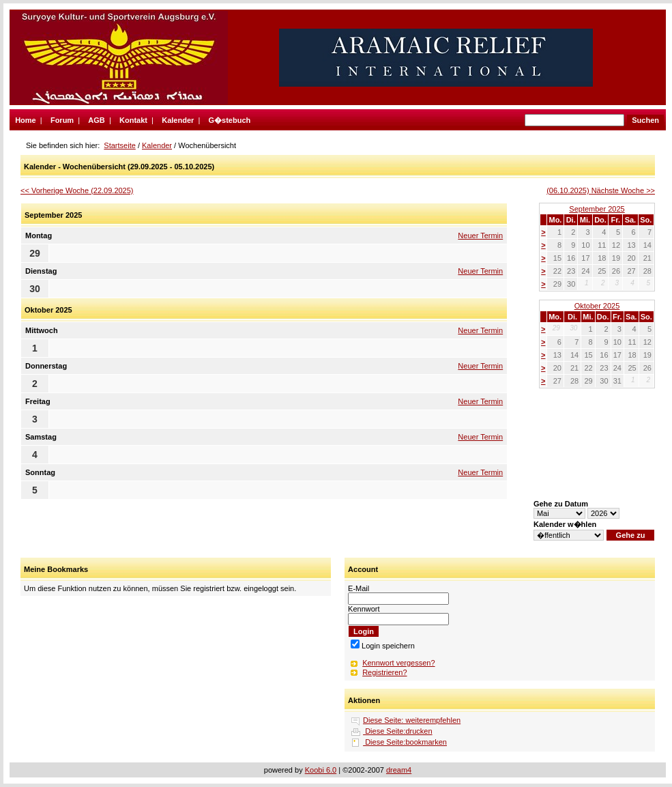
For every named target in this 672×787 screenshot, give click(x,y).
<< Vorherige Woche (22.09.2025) (77, 190)
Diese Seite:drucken (398, 731)
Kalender (178, 120)
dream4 (399, 770)
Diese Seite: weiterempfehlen (412, 720)
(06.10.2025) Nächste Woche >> (601, 190)
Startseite (119, 145)
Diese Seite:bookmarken (405, 742)
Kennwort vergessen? (398, 663)
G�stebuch (230, 120)
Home (26, 120)
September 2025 (597, 209)
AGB (96, 120)
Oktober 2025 (597, 306)
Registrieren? (384, 672)
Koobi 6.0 (321, 770)
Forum (62, 120)
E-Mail (359, 588)
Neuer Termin (480, 235)
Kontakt (133, 120)
